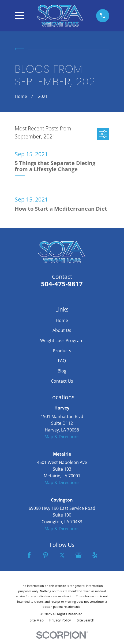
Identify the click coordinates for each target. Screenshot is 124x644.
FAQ (62, 361)
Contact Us (62, 381)
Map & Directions (62, 437)
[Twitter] (62, 555)
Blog (62, 371)
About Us (62, 330)
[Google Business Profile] (78, 555)
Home (62, 320)
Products (62, 351)
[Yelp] (95, 555)
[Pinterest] (46, 555)
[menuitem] (37, 620)
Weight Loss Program (62, 341)
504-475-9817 (62, 284)
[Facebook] (29, 555)
